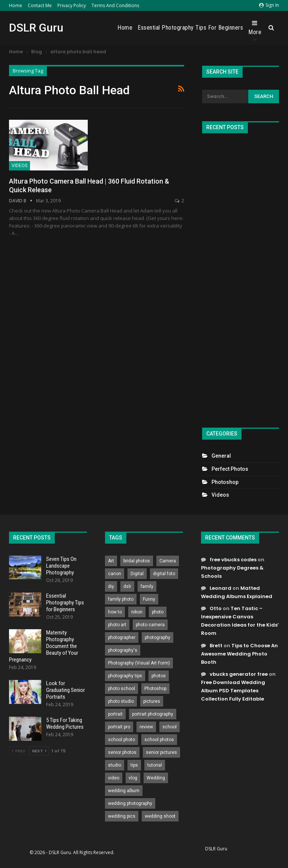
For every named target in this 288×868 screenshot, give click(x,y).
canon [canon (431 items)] (115, 574)
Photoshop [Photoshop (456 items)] (155, 689)
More (255, 28)
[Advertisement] (241, 277)
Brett (216, 646)
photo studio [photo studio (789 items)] (121, 701)
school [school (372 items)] (169, 727)
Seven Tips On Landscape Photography (61, 566)
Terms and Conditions (115, 5)
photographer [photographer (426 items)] (122, 637)
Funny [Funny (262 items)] (149, 599)
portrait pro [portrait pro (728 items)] (119, 727)
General (221, 456)
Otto (216, 608)
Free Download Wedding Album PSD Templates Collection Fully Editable (233, 691)
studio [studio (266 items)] (115, 765)
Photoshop (225, 482)
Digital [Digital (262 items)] (137, 574)
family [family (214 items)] (147, 586)
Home (16, 5)
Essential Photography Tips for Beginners (190, 28)
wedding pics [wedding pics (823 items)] (122, 816)
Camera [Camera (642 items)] (168, 561)
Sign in (269, 5)
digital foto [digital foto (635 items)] (164, 574)
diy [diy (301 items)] (111, 586)
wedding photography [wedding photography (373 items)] (130, 803)
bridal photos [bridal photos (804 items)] (137, 561)
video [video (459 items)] (114, 778)
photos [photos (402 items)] (159, 676)
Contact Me (40, 5)
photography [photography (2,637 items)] (157, 637)
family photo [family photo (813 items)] (121, 599)
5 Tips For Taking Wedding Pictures (65, 723)
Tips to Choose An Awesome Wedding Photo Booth (239, 654)
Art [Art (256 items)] (111, 561)
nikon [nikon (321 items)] (137, 612)
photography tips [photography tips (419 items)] (125, 676)
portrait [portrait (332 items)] (115, 714)
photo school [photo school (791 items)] (121, 689)
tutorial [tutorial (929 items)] (155, 765)
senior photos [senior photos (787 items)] (122, 752)
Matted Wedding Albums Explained (237, 592)
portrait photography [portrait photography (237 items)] (153, 714)
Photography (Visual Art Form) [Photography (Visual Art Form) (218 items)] (139, 663)
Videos (19, 166)
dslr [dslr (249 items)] (127, 586)
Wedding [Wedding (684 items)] (156, 778)
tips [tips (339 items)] (134, 765)
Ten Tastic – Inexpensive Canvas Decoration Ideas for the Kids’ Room (240, 621)
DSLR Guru (36, 28)
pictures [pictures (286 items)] (152, 701)
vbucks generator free (239, 674)
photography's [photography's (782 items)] (123, 650)
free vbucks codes (233, 560)
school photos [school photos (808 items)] (159, 740)
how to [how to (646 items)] (115, 612)
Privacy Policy (72, 5)
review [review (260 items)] (146, 727)
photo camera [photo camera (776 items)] (150, 625)
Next (39, 751)
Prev (19, 751)
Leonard (220, 588)
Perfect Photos (230, 469)
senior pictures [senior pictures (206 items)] (161, 752)
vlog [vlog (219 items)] (133, 778)
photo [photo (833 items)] (158, 612)
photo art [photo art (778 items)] (117, 625)
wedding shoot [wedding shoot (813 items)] (160, 816)
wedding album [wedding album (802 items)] (124, 791)
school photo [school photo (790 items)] (121, 740)
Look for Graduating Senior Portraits (65, 690)
